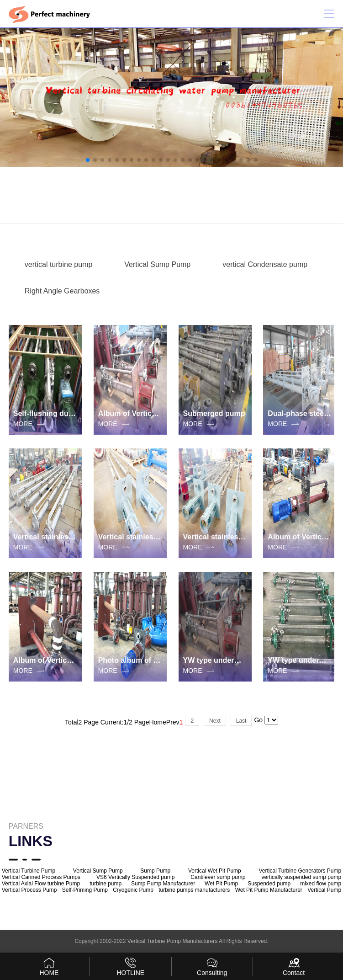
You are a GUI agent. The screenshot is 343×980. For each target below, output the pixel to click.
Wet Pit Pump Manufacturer (269, 890)
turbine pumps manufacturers (194, 890)
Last (241, 721)
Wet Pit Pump (221, 884)
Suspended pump (269, 884)
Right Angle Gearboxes (62, 291)
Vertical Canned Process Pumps (41, 877)
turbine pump (106, 884)
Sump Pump (155, 871)
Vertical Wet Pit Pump (215, 871)
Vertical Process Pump (29, 890)
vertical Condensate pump (265, 264)
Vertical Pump (324, 890)
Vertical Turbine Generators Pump (300, 871)
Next (215, 721)
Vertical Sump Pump (157, 264)
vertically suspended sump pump (301, 877)
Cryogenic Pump (133, 890)
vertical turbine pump (59, 264)
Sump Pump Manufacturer (163, 884)
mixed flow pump (321, 884)
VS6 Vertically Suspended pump (135, 877)
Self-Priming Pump (85, 890)
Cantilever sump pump (218, 877)
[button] (88, 160)
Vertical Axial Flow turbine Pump (41, 884)
